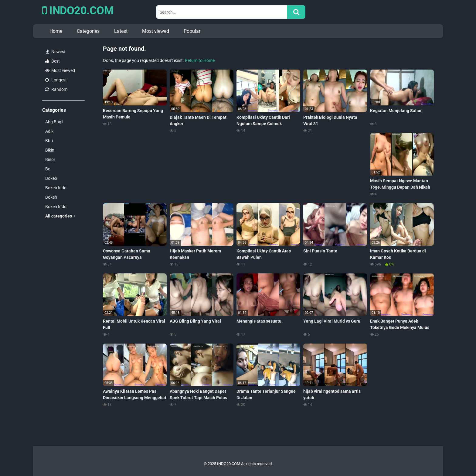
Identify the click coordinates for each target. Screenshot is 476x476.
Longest (56, 80)
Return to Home (200, 60)
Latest (121, 31)
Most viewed (156, 31)
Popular (192, 31)
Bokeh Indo (56, 207)
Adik (49, 131)
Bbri (49, 141)
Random (56, 89)
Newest (56, 52)
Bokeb (51, 178)
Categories (88, 31)
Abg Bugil (54, 122)
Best (53, 61)
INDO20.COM (78, 11)
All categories (60, 216)
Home (56, 31)
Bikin (50, 150)
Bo (48, 169)
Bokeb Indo (56, 188)
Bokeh (51, 197)
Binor (50, 159)
